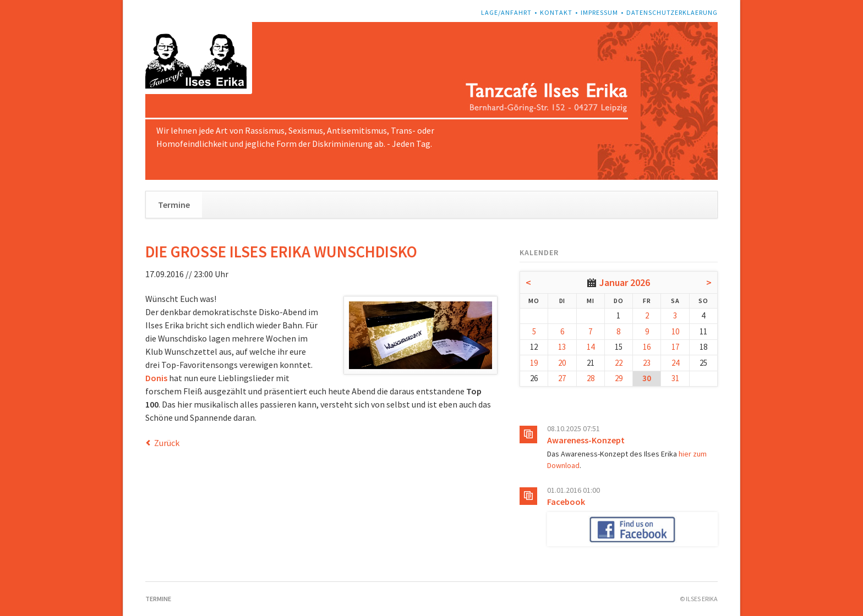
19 (534, 363)
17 (675, 347)
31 (675, 378)
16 (647, 347)
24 (675, 363)
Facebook (566, 502)
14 (591, 347)
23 (647, 363)
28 (591, 378)
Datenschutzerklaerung (672, 12)
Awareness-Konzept (586, 440)
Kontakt (556, 12)
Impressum (599, 12)
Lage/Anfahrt (506, 12)
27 (562, 378)
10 (675, 331)
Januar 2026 (625, 282)
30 (647, 378)
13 (562, 347)
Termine (174, 205)
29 (619, 378)
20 (562, 363)
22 (619, 363)
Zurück (167, 443)
